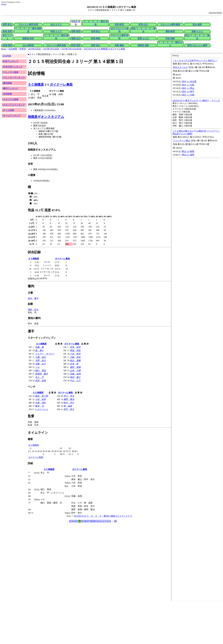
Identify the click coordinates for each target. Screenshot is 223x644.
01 (70, 521)
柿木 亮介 (69, 403)
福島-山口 (76, 38)
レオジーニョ (42, 409)
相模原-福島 (143, 45)
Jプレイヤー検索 (10, 72)
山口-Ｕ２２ (56, 24)
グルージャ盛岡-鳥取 (56, 45)
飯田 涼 (39, 406)
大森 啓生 (41, 403)
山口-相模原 (28, 45)
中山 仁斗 (75, 381)
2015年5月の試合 (51, 49)
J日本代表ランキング (13, 67)
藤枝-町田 (170, 31)
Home (4, 4)
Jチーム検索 (8, 110)
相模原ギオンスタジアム (46, 117)
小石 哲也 (75, 354)
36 (115, 521)
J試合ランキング (10, 61)
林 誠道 (68, 406)
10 (97, 521)
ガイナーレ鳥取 (61, 84)
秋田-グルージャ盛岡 (197, 45)
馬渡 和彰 (75, 350)
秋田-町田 (119, 24)
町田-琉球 (76, 45)
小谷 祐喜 (41, 399)
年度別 (23, 49)
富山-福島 (197, 24)
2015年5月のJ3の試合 (72, 49)
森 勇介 (39, 350)
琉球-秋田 (7, 45)
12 (103, 521)
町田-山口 (143, 24)
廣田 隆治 (69, 399)
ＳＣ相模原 (36, 84)
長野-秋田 (76, 31)
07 (88, 521)
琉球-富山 (96, 31)
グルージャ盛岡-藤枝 (170, 24)
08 (91, 521)
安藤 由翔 (75, 374)
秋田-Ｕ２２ (56, 31)
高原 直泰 (41, 381)
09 (94, 521)
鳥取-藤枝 (119, 45)
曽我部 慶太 (42, 374)
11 (100, 521)
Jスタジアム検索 (10, 99)
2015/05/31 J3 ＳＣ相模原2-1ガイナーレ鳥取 (105, 49)
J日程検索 (7, 94)
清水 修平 (33, 298)
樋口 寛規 (41, 371)
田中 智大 (69, 409)
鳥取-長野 (7, 31)
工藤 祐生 (41, 357)
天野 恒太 (41, 361)
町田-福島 (170, 38)
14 (109, 521)
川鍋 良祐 (75, 357)
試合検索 (13, 49)
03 (76, 521)
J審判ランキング (10, 88)
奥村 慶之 (75, 377)
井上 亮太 (69, 396)
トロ (37, 367)
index (197, 327)
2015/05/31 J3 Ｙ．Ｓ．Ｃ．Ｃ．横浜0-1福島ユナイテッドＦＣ (103, 516)
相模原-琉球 (28, 38)
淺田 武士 (33, 310)
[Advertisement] (81, 623)
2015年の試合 (34, 49)
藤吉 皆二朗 (42, 396)
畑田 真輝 (75, 367)
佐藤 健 (39, 347)
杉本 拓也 (75, 347)
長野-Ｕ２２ (143, 38)
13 (106, 521)
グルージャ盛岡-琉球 (28, 24)
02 (74, 521)
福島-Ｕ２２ (197, 31)
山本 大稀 (75, 371)
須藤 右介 (41, 364)
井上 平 (39, 377)
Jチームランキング (11, 115)
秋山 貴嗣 (75, 361)
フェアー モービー (45, 354)
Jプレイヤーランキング (14, 77)
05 (82, 521)
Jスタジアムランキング (14, 105)
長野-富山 (7, 24)
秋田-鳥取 (96, 38)
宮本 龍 (74, 364)
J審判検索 (7, 83)
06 (85, 521)
